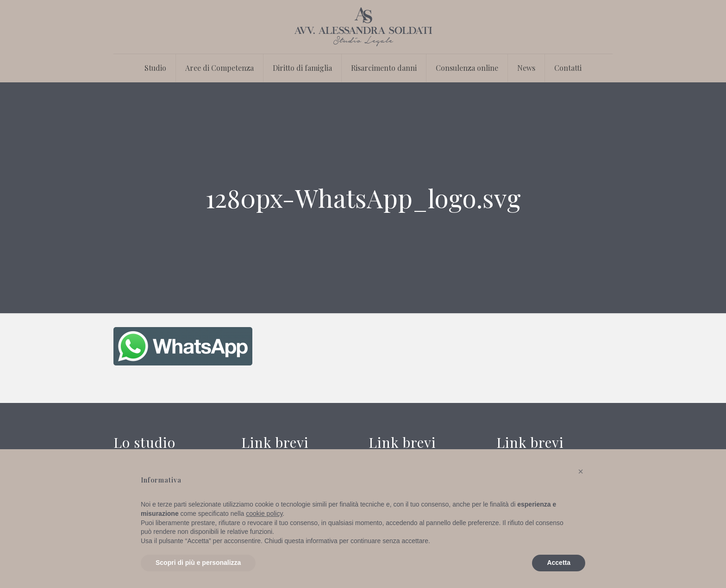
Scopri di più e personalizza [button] (198, 563)
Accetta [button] (559, 563)
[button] (581, 471)
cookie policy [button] (264, 514)
